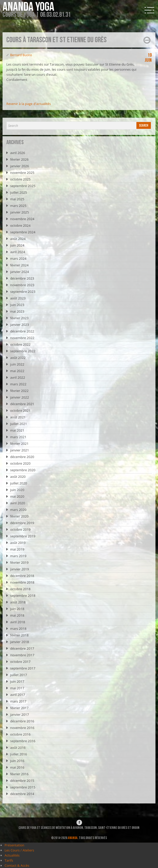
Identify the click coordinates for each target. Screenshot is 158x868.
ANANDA (73, 838)
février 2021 (19, 444)
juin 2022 (17, 364)
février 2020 (19, 516)
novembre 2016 (22, 728)
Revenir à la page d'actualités (29, 104)
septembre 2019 (23, 536)
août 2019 (18, 543)
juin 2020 (17, 490)
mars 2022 (18, 384)
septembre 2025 (23, 186)
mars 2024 (18, 258)
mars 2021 (18, 437)
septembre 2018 (23, 596)
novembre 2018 (22, 582)
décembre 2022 (22, 331)
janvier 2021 (20, 450)
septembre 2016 (23, 741)
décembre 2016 (22, 721)
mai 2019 (17, 549)
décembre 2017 (22, 648)
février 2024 (19, 265)
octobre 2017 (20, 662)
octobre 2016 (20, 734)
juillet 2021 (19, 424)
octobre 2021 (20, 410)
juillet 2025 (19, 192)
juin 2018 (17, 609)
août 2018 (18, 602)
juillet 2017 (19, 675)
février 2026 (19, 159)
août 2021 (18, 417)
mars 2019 (18, 556)
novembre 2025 (22, 173)
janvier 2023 (20, 325)
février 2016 (19, 774)
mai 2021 (17, 430)
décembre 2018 (22, 576)
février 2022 (19, 391)
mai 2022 (17, 371)
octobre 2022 (20, 344)
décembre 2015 (22, 781)
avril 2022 (18, 377)
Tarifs (9, 860)
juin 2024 (17, 245)
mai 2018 (17, 615)
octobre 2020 (20, 463)
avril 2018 (18, 622)
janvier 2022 (20, 397)
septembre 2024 (23, 232)
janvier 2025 (20, 212)
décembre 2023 (22, 278)
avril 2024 (18, 252)
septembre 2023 (23, 292)
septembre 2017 (23, 668)
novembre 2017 (22, 655)
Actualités (12, 855)
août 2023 (18, 298)
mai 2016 (17, 767)
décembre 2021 (22, 404)
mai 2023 (17, 311)
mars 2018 (18, 629)
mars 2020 (18, 510)
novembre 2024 (22, 219)
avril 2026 (18, 153)
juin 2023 (17, 305)
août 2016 (18, 748)
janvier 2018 (20, 642)
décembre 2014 (22, 794)
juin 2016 (17, 761)
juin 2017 (17, 681)
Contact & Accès (17, 865)
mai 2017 (17, 688)
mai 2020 (17, 496)
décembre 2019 (22, 523)
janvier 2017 (20, 714)
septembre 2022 (23, 351)
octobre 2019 (20, 529)
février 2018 (19, 635)
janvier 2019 (20, 569)
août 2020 (18, 477)
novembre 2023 (22, 285)
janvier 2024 (20, 272)
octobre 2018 (20, 589)
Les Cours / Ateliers (19, 850)
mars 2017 (18, 701)
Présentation (14, 845)
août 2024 (18, 239)
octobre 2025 (20, 179)
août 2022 (18, 358)
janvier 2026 (20, 166)
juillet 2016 (19, 754)
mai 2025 (17, 199)
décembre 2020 (22, 457)
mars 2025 (18, 206)
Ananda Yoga (28, 7)
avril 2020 (18, 503)
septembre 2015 (23, 787)
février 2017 (19, 708)
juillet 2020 (19, 483)
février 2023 (19, 318)
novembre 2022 (22, 338)
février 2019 (19, 562)
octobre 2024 (20, 225)
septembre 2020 (23, 470)
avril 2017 (18, 695)
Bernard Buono (21, 55)
